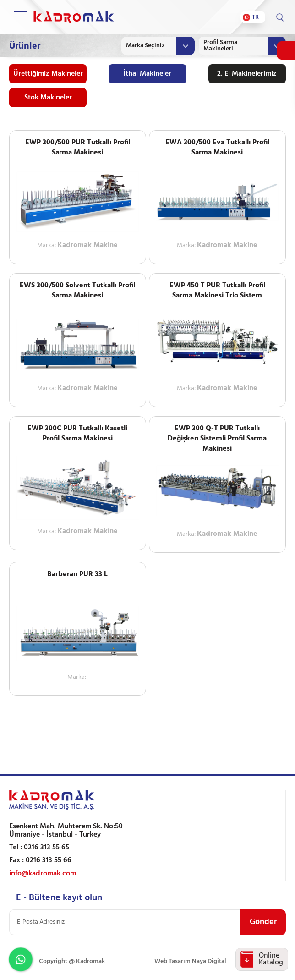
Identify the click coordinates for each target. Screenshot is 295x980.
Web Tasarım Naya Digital (190, 961)
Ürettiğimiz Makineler (48, 74)
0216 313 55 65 (46, 848)
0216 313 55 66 (49, 860)
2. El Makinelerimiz (247, 74)
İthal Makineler (147, 74)
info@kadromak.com (43, 874)
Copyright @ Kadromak (72, 961)
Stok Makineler (48, 98)
